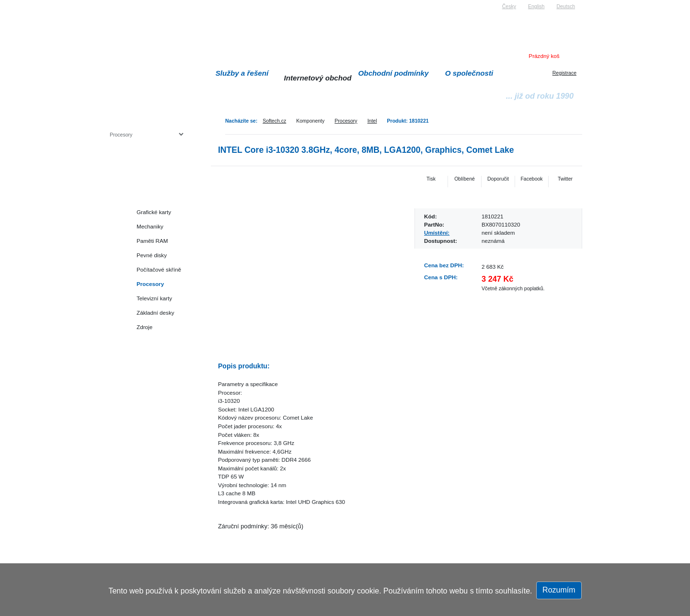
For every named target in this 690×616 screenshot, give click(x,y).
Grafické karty (154, 212)
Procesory (346, 121)
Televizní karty (154, 298)
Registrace (564, 73)
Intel (372, 121)
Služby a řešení (242, 73)
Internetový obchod (317, 78)
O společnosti (469, 73)
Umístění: (437, 233)
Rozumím (559, 590)
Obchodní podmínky (394, 73)
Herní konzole (143, 341)
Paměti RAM (152, 241)
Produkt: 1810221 (408, 121)
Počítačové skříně (159, 269)
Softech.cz (274, 121)
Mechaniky (150, 226)
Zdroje (144, 327)
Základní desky (155, 313)
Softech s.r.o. (124, 3)
